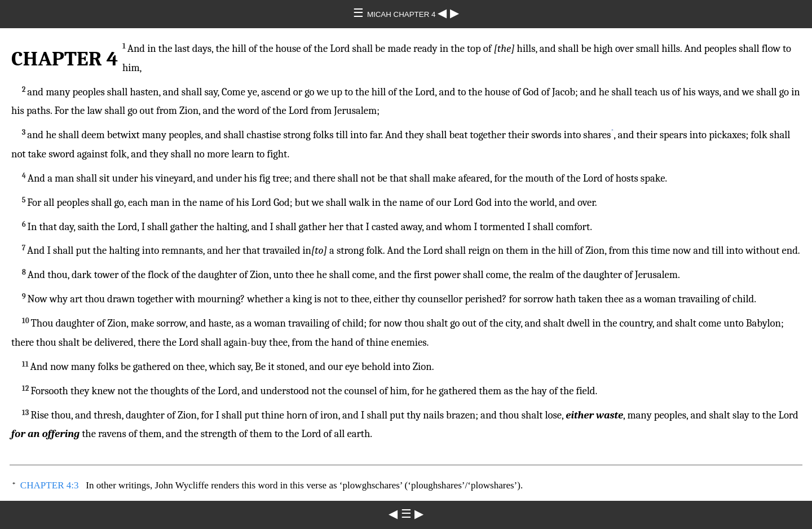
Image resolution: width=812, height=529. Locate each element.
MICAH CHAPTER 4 (402, 14)
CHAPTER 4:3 (50, 485)
